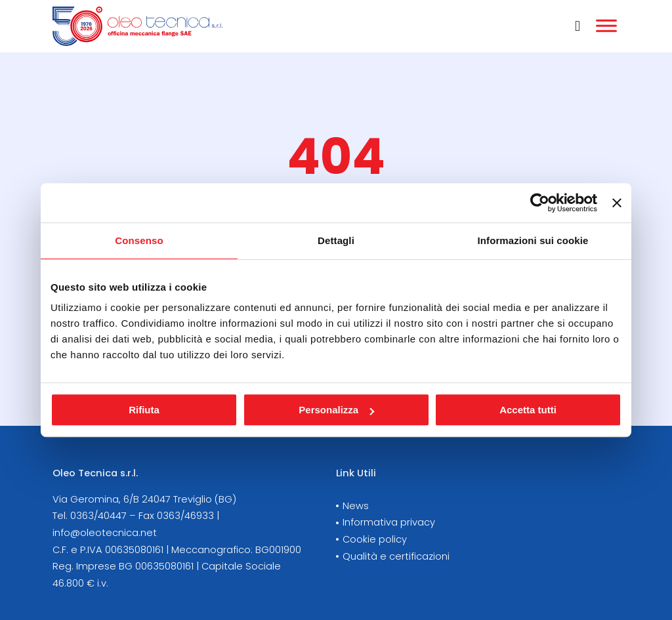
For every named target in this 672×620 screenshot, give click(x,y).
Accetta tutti (528, 410)
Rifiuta (144, 410)
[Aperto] (606, 26)
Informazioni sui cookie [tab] (533, 240)
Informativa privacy (389, 522)
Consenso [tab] (139, 240)
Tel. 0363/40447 (90, 516)
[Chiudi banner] (617, 203)
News (356, 506)
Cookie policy (375, 539)
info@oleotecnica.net (105, 533)
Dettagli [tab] (336, 240)
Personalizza (336, 410)
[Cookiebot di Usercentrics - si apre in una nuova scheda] (540, 203)
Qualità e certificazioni (396, 556)
